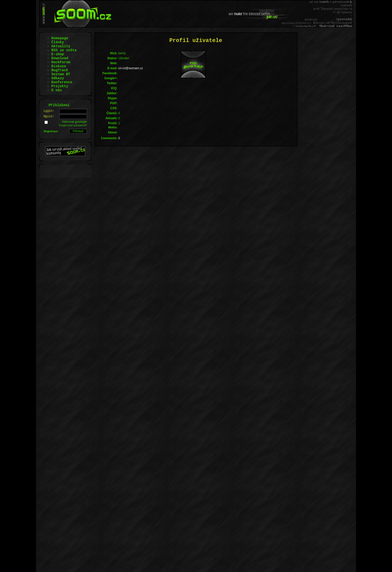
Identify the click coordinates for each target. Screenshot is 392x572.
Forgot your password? (73, 125)
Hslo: (49, 116)
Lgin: (49, 111)
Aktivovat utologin (74, 122)
